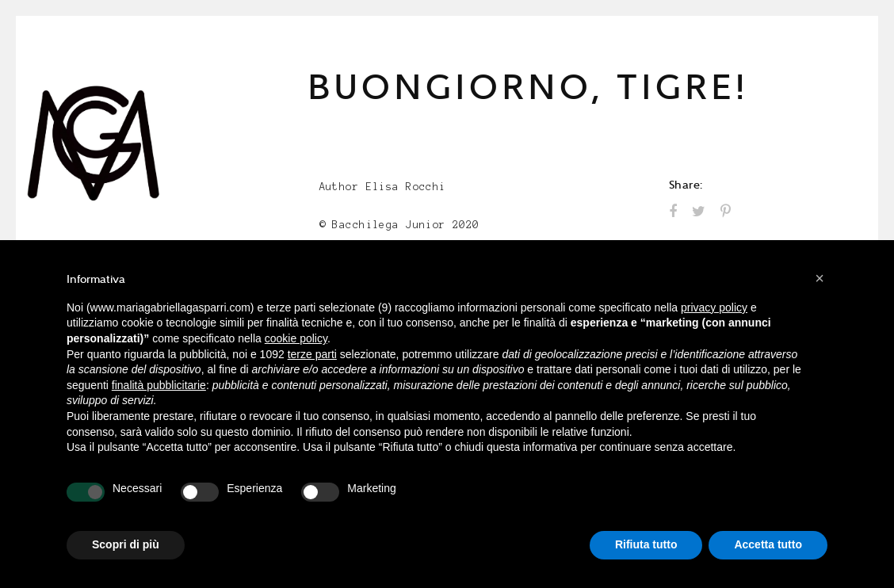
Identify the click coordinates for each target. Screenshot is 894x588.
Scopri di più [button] (126, 544)
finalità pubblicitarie (159, 385)
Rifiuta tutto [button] (646, 544)
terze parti (312, 354)
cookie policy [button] (296, 338)
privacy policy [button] (714, 307)
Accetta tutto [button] (768, 544)
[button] (819, 278)
